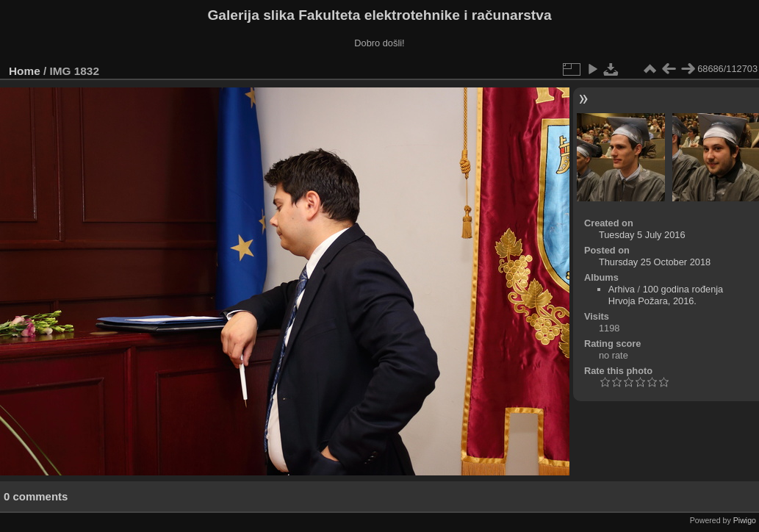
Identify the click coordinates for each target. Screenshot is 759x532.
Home (25, 71)
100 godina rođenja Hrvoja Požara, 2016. (666, 295)
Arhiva (622, 289)
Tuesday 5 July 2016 (642, 235)
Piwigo (745, 520)
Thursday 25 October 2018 (655, 262)
